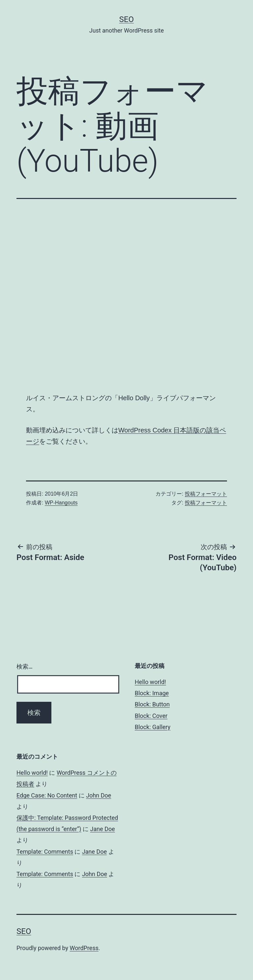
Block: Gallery (153, 727)
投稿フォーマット (206, 494)
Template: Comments (45, 852)
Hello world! (150, 682)
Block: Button (152, 704)
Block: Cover (151, 716)
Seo (126, 19)
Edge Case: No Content (47, 795)
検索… (25, 666)
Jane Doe (103, 829)
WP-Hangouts (61, 503)
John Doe (98, 795)
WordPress (84, 948)
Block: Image (152, 693)
